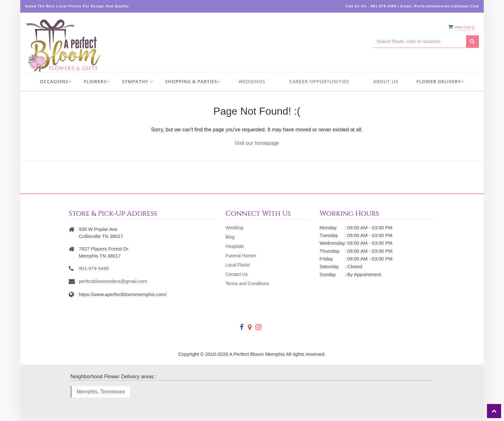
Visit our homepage (257, 143)
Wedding (234, 228)
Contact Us (236, 274)
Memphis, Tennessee (101, 392)
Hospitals (235, 246)
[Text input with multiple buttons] (420, 42)
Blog (230, 237)
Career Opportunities (319, 81)
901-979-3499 (94, 268)
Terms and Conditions (247, 284)
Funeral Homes (241, 256)
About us (386, 81)
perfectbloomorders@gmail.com (113, 281)
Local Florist (237, 265)
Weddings (252, 81)
